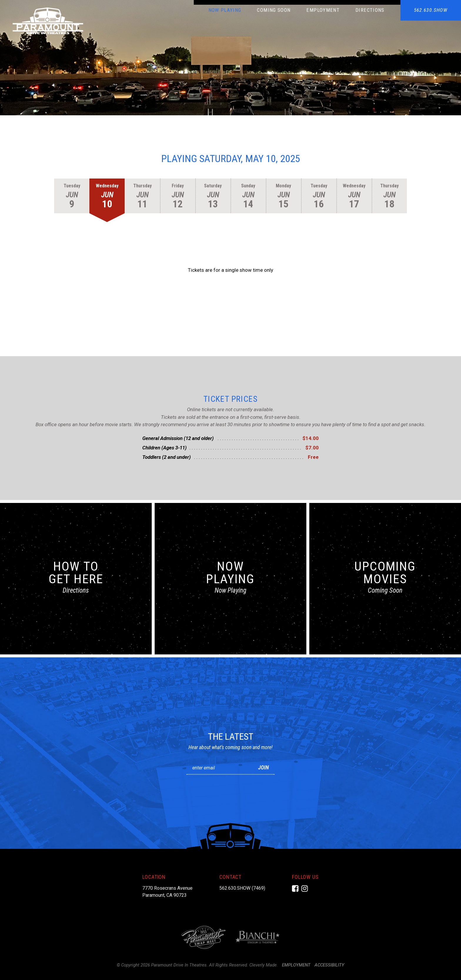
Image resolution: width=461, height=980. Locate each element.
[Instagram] (305, 889)
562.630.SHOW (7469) (242, 888)
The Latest (231, 736)
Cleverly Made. (264, 965)
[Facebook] (295, 889)
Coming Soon (274, 10)
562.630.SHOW (431, 10)
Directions (370, 10)
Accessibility (329, 965)
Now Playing (225, 10)
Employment (323, 10)
